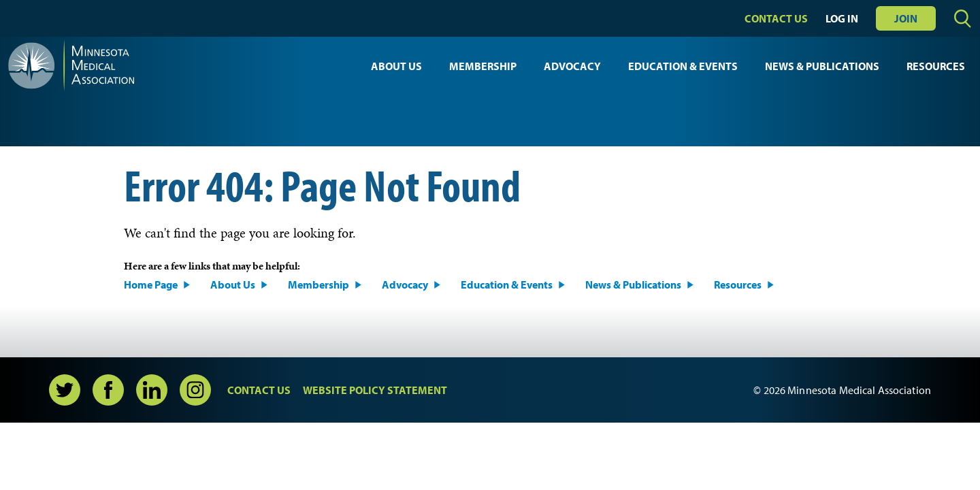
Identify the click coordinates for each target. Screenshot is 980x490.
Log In (842, 18)
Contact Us (776, 18)
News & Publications (822, 66)
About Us (396, 66)
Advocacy (572, 66)
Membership (483, 66)
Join (906, 18)
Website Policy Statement (375, 390)
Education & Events (683, 66)
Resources (936, 66)
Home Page (151, 284)
